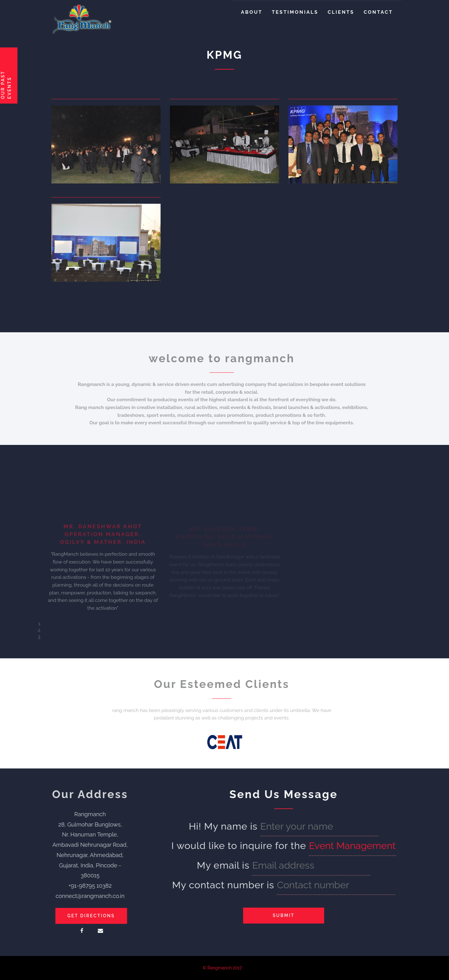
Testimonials (295, 12)
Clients (341, 12)
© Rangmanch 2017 (222, 968)
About (252, 12)
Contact (378, 12)
